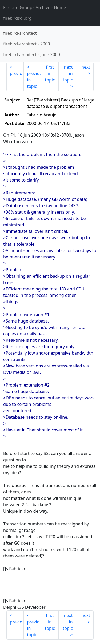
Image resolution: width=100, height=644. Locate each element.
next (86, 67)
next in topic (68, 73)
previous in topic (34, 80)
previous (17, 73)
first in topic (50, 73)
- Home (35, 7)
